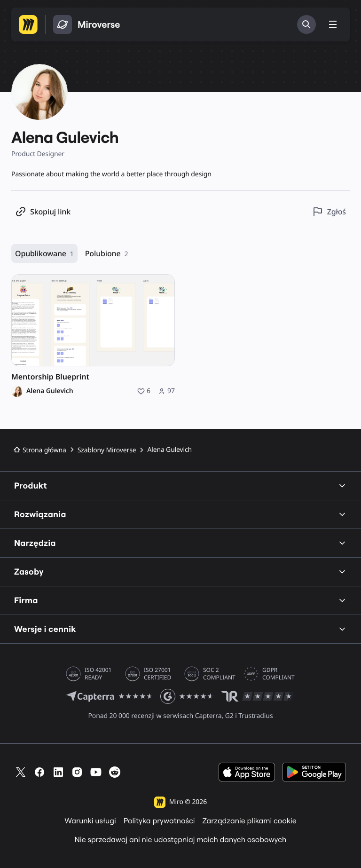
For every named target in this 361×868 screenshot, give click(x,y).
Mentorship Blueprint (50, 377)
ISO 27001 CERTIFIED (157, 674)
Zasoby (180, 572)
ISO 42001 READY (98, 674)
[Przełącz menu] (333, 24)
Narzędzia (180, 543)
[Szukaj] (306, 24)
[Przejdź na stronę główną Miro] (28, 24)
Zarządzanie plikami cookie (250, 821)
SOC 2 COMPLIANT (219, 674)
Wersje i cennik (180, 629)
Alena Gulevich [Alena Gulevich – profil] (50, 391)
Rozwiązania (180, 514)
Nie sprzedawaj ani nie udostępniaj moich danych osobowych (181, 840)
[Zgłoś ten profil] (329, 212)
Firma (180, 600)
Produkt (180, 485)
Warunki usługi (90, 821)
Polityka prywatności (159, 821)
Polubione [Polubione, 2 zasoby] (107, 254)
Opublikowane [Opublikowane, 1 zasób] (44, 254)
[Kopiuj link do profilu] (43, 212)
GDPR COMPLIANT (279, 674)
